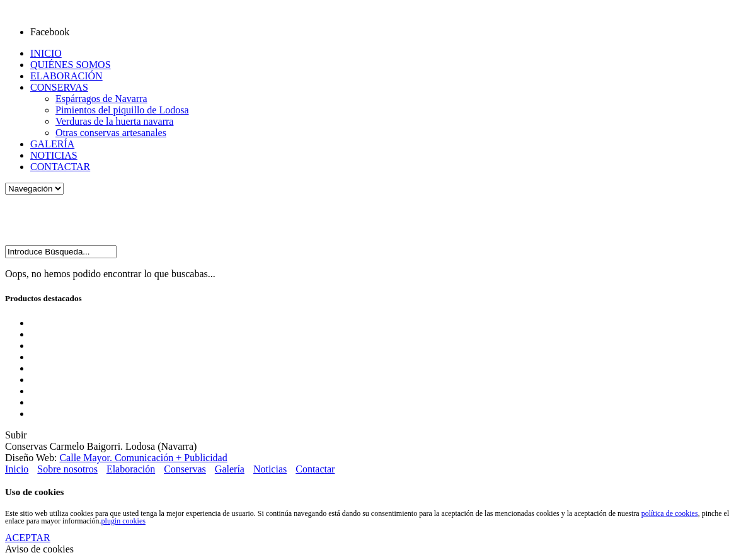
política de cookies (670, 513)
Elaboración (131, 469)
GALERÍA (52, 144)
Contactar (315, 469)
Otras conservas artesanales (111, 133)
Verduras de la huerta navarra (114, 121)
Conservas (185, 469)
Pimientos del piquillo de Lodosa (122, 110)
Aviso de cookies (39, 549)
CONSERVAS (59, 87)
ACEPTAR (28, 538)
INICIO (46, 53)
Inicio (17, 469)
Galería (230, 469)
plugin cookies (123, 521)
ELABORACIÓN (66, 76)
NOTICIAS (54, 155)
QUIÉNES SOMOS (71, 65)
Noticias (270, 469)
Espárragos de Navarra (101, 99)
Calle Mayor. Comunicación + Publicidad (143, 458)
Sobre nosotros (67, 469)
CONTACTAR (60, 167)
